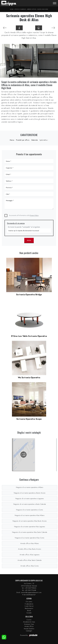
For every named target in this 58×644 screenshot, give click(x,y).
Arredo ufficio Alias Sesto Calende (30, 560)
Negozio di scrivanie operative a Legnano (30, 499)
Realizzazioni (29, 608)
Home (12, 9)
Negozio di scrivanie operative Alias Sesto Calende (30, 532)
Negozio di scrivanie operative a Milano (30, 487)
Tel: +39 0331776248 (29, 590)
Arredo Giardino (29, 629)
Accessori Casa (29, 624)
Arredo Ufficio (32, 9)
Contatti (29, 613)
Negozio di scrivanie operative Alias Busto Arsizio (30, 521)
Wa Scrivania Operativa (29, 378)
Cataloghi (29, 631)
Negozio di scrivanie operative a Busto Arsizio (30, 493)
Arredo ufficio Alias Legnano (30, 555)
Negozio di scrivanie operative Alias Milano (30, 515)
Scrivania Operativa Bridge (29, 295)
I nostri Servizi (29, 606)
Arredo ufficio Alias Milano (30, 543)
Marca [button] (12, 140)
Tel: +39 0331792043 (29, 588)
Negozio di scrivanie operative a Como (30, 510)
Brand (29, 611)
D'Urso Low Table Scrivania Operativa (29, 336)
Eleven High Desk (43, 9)
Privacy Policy (34, 215)
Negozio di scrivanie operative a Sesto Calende (30, 504)
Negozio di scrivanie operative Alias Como (30, 538)
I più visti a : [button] (44, 140)
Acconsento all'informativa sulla (24, 215)
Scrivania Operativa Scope (29, 419)
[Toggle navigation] (55, 3)
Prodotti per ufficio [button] (23, 140)
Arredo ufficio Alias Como (30, 566)
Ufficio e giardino (20, 9)
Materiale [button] (35, 140)
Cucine (29, 620)
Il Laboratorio (29, 604)
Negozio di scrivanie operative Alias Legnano (30, 527)
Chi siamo (29, 602)
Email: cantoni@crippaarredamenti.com (29, 592)
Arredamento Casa (29, 622)
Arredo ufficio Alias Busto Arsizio (30, 549)
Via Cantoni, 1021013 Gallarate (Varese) (29, 585)
